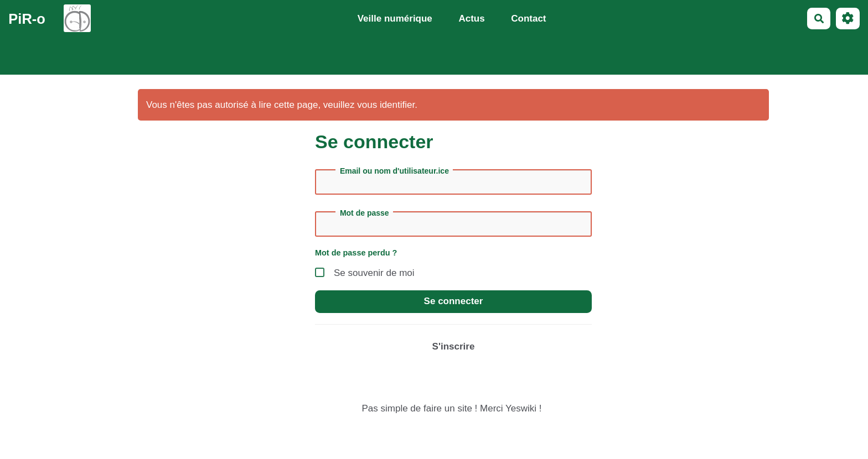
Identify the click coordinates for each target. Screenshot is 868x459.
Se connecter (454, 301)
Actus (471, 19)
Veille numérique (395, 19)
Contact (528, 19)
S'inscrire (454, 346)
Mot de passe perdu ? (356, 253)
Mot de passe (365, 213)
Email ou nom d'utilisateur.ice (394, 171)
